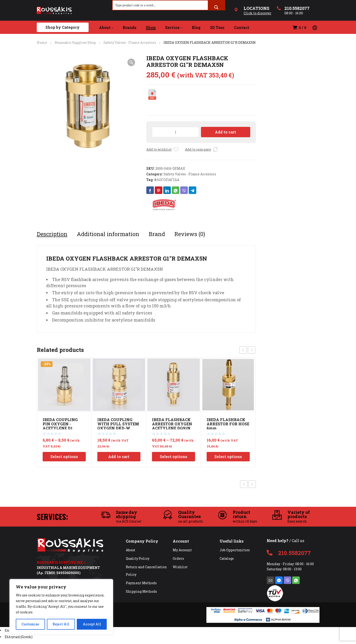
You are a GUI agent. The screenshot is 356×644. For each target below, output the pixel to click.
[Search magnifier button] (216, 7)
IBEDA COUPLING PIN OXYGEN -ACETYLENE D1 (60, 424)
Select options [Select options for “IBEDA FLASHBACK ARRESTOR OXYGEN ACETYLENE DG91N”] (174, 457)
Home (42, 42)
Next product (252, 484)
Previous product (244, 484)
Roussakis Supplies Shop (75, 42)
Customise (30, 624)
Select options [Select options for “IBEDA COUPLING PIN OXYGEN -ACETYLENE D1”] (64, 457)
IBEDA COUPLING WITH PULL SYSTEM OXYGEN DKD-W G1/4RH (118, 426)
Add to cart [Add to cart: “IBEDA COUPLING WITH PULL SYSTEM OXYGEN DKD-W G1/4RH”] (119, 457)
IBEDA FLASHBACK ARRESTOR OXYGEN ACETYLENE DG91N (172, 424)
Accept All (92, 624)
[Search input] (160, 5)
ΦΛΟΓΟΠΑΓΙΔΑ (167, 180)
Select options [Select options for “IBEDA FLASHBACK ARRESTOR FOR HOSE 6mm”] (228, 457)
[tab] (52, 234)
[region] (61, 607)
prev (243, 350)
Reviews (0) (190, 234)
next (252, 350)
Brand (157, 234)
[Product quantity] (176, 132)
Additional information (108, 234)
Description (52, 234)
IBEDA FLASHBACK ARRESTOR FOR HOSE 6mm (228, 424)
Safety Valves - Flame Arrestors (130, 42)
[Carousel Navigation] (247, 350)
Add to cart (225, 132)
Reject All (61, 624)
